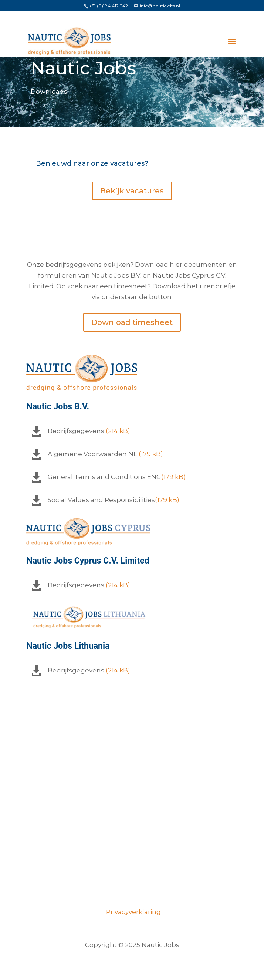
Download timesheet (132, 322)
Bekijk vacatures (132, 191)
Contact (132, 894)
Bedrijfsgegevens (76, 431)
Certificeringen (132, 857)
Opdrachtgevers (132, 876)
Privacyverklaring (132, 912)
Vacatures (132, 803)
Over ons (132, 821)
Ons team (132, 839)
